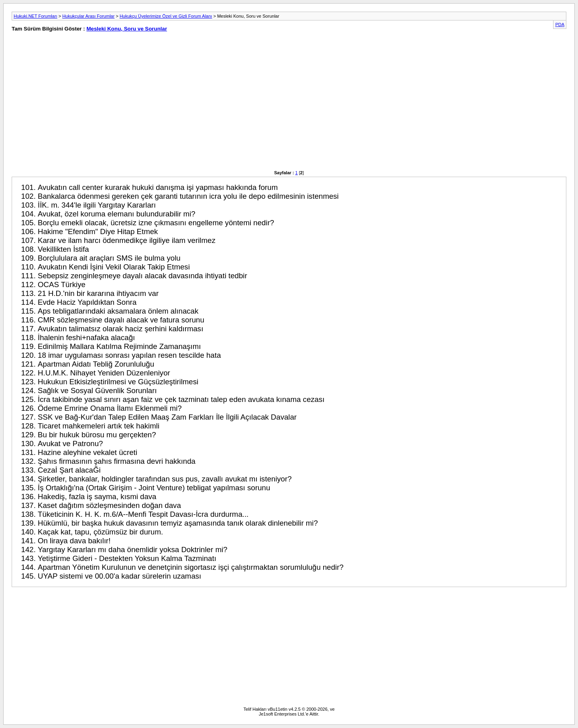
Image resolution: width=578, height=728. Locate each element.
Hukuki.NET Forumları (36, 16)
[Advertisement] (145, 105)
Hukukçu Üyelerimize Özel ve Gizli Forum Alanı (166, 16)
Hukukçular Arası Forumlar (88, 16)
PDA (560, 24)
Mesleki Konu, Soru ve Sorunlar (127, 29)
